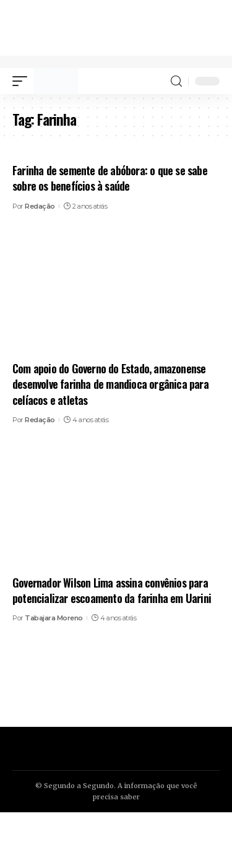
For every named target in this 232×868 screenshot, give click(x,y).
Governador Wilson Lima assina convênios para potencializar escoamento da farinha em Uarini (112, 590)
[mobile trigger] (23, 81)
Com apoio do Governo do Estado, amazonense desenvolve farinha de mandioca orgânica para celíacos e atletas (110, 384)
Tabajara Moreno (54, 618)
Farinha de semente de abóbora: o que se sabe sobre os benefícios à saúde (110, 178)
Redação (40, 206)
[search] (176, 81)
